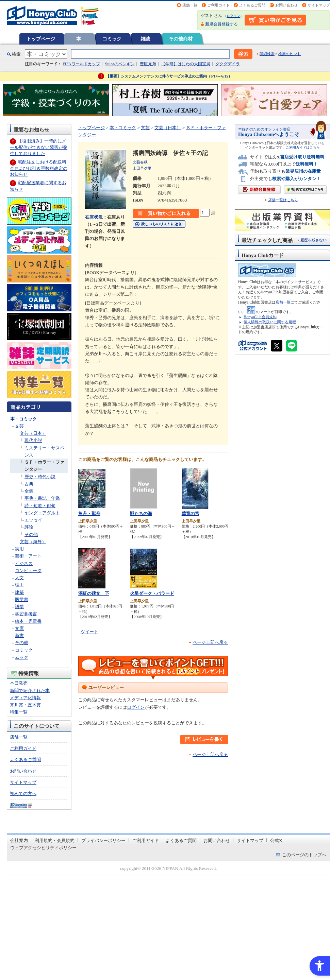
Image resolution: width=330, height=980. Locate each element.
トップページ (41, 39)
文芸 (19, 426)
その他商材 (181, 39)
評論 (29, 527)
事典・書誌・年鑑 (42, 498)
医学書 (22, 599)
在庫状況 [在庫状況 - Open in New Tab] (94, 217)
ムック (22, 657)
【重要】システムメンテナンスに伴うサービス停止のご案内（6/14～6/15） (169, 76)
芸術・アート (28, 556)
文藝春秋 (140, 162)
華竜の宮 (191, 513)
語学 (19, 607)
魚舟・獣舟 (89, 513)
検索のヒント (290, 54)
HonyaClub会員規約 (260, 317)
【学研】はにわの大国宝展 (186, 64)
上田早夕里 (142, 168)
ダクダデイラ (228, 64)
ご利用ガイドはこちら (303, 147)
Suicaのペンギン (120, 64)
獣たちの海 (141, 513)
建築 (19, 592)
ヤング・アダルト (42, 513)
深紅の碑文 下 (94, 593)
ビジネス (24, 563)
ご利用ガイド (218, 5)
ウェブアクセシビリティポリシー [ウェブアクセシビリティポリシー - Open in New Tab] (43, 848)
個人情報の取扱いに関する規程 (270, 322)
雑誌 (145, 39)
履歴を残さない (313, 240)
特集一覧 (19, 712)
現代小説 (33, 440)
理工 (19, 585)
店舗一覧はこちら (283, 200)
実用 (19, 549)
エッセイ (33, 520)
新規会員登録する (221, 24)
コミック (112, 39)
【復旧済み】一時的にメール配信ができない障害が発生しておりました (39, 147)
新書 (19, 635)
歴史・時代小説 (40, 477)
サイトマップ (319, 5)
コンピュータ (28, 571)
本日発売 (19, 683)
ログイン (233, 16)
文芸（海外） (33, 542)
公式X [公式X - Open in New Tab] (276, 840)
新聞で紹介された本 (30, 691)
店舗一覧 (190, 5)
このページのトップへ (304, 855)
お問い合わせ (286, 5)
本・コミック (23, 419)
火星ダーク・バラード (152, 593)
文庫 (19, 628)
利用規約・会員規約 (55, 840)
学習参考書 (26, 614)
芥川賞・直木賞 (25, 705)
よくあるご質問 (252, 5)
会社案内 (19, 840)
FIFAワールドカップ (81, 64)
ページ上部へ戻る (210, 642)
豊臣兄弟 (148, 64)
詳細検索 (267, 54)
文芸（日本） (33, 433)
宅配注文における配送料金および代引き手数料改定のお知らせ (39, 168)
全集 (29, 491)
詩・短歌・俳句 (40, 506)
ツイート (89, 632)
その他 (31, 535)
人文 (19, 578)
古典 (29, 484)
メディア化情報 (25, 698)
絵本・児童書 (28, 621)
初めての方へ (23, 794)
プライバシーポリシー (103, 840)
